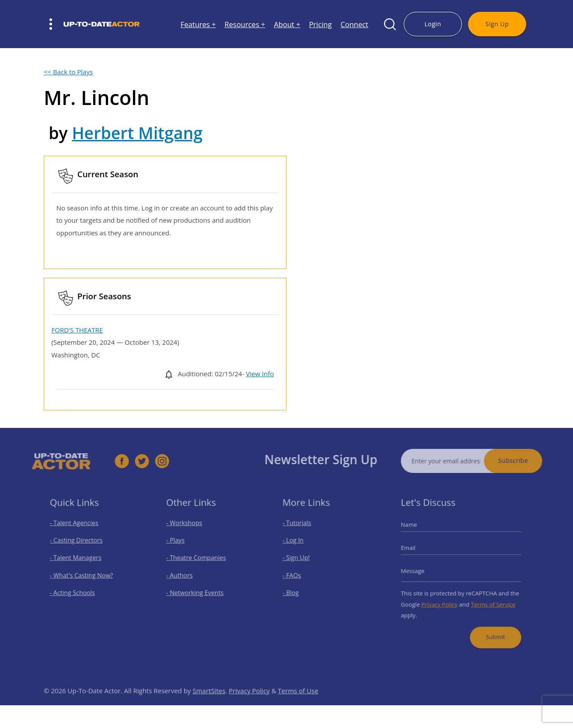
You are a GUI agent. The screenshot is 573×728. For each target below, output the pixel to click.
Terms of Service (489, 600)
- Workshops (188, 530)
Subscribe (526, 460)
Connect (354, 24)
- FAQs (297, 575)
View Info (260, 374)
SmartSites (209, 703)
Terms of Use (298, 703)
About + (287, 24)
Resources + (245, 24)
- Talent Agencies (77, 530)
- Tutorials (301, 530)
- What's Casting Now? (83, 575)
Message (419, 571)
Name (416, 531)
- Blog (296, 590)
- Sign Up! (300, 560)
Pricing (320, 24)
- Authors (184, 575)
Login (433, 24)
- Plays (180, 545)
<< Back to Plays (68, 72)
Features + (198, 24)
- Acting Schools (75, 590)
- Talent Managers (78, 560)
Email (415, 551)
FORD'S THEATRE (77, 330)
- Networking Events (197, 590)
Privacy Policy (442, 600)
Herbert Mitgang (137, 133)
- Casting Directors (79, 545)
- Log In (298, 545)
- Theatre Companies (198, 560)
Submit (491, 628)
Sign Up (497, 24)
